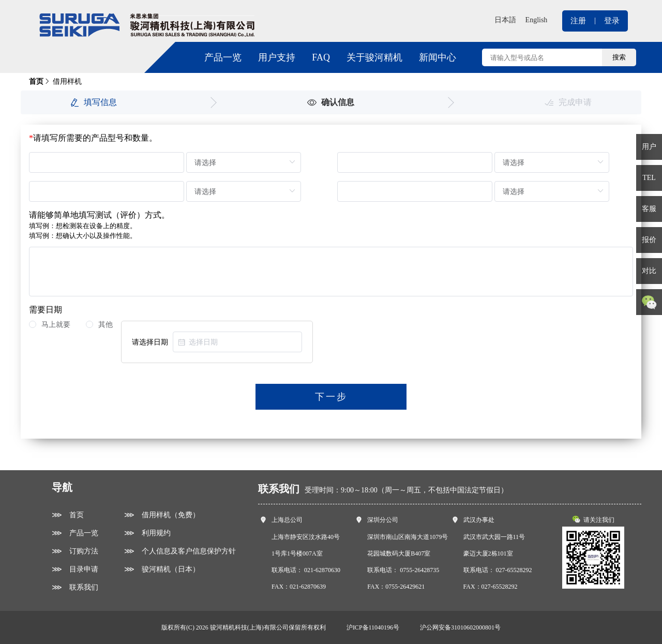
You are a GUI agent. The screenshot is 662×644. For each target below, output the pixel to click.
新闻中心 (438, 57)
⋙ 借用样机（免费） (162, 515)
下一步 (331, 397)
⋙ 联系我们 (75, 587)
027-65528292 (514, 570)
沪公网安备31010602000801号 (460, 627)
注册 (578, 21)
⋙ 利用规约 (147, 533)
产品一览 (223, 57)
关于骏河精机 (374, 57)
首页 (36, 81)
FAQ (321, 57)
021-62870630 (322, 570)
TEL (649, 178)
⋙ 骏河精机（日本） (162, 569)
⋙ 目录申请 (75, 569)
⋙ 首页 (68, 515)
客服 (649, 209)
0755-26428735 (419, 570)
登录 (612, 21)
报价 (649, 240)
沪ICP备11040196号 (373, 627)
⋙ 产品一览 (75, 533)
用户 (649, 147)
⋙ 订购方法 (75, 551)
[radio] (50, 325)
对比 (649, 271)
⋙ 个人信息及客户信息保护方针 (180, 551)
